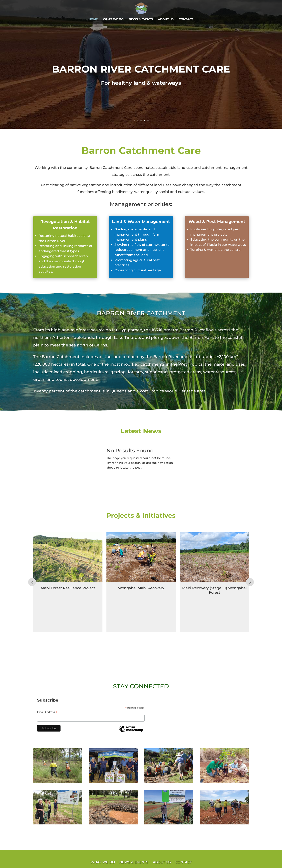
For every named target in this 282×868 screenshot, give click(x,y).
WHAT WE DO (113, 19)
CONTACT (186, 19)
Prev (32, 582)
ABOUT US (166, 19)
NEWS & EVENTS (141, 19)
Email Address (47, 712)
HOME (93, 19)
